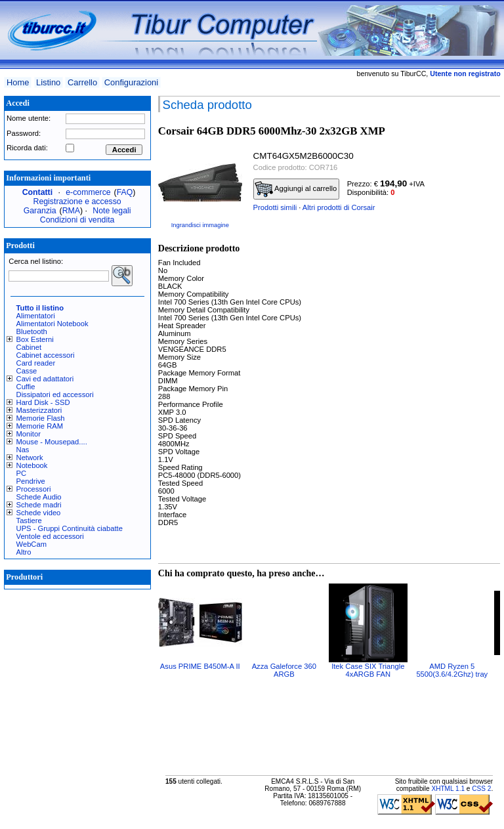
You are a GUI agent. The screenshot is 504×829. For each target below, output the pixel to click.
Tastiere (29, 521)
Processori (34, 489)
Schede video (39, 513)
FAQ (125, 192)
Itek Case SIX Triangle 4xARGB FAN (368, 670)
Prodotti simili (275, 207)
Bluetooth (32, 331)
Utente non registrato (465, 74)
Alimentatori (36, 316)
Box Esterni (35, 339)
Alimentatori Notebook (52, 324)
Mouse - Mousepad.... (52, 442)
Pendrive (31, 481)
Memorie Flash (41, 418)
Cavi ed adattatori (45, 379)
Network (30, 457)
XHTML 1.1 (448, 789)
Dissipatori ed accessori (55, 394)
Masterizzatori (39, 410)
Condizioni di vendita (77, 220)
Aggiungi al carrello (296, 189)
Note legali (112, 211)
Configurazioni (131, 82)
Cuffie (26, 387)
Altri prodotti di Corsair (339, 207)
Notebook (32, 465)
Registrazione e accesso (77, 202)
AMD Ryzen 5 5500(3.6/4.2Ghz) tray (452, 670)
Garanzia (40, 211)
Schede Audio (39, 497)
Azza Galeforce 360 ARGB (284, 670)
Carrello (82, 82)
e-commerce (88, 192)
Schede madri (39, 505)
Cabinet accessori (46, 355)
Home (18, 82)
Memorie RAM (40, 426)
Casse (27, 371)
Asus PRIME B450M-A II (200, 666)
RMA (71, 211)
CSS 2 (481, 789)
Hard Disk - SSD (43, 402)
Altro (24, 552)
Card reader (36, 363)
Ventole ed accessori (50, 536)
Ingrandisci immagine (200, 225)
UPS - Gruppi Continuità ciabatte (70, 528)
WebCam (31, 544)
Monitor (29, 434)
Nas (23, 450)
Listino (48, 82)
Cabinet (29, 347)
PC (22, 473)
